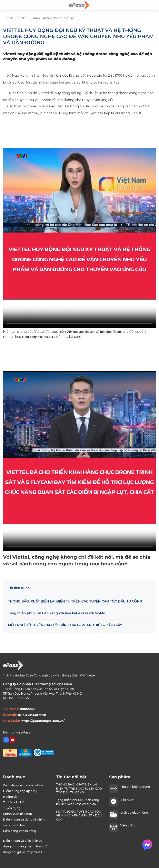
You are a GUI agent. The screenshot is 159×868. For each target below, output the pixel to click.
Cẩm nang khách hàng (20, 831)
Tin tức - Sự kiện (28, 18)
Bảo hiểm (127, 800)
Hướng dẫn (11, 797)
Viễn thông (128, 825)
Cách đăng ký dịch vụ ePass (23, 785)
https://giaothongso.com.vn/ (43, 721)
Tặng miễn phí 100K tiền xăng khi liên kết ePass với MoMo (57, 613)
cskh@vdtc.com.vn (32, 715)
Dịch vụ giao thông (134, 813)
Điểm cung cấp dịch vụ (20, 791)
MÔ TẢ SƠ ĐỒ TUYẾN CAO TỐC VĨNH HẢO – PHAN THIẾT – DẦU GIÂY (65, 625)
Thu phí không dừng (135, 787)
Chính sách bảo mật (18, 814)
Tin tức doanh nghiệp (58, 18)
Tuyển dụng (12, 808)
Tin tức (8, 18)
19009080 (27, 709)
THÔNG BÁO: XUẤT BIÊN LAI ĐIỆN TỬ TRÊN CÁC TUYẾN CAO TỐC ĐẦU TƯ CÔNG (75, 601)
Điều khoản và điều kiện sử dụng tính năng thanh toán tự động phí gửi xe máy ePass (25, 846)
